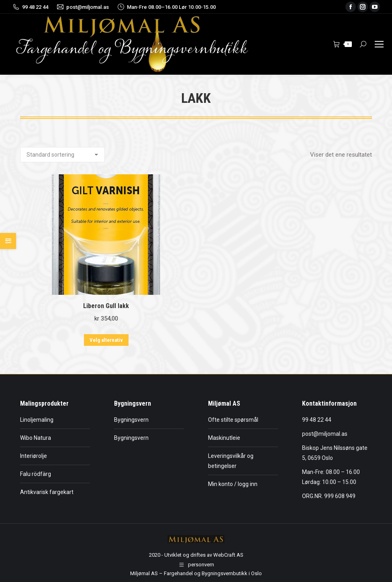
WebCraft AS (228, 555)
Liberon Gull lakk (106, 306)
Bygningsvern (131, 420)
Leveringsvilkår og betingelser (231, 461)
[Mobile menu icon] (379, 44)
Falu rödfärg (36, 474)
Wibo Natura (36, 438)
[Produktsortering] (62, 155)
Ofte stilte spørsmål (233, 420)
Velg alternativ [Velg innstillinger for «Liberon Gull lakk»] (106, 340)
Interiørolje (34, 456)
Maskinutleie (224, 438)
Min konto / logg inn (233, 484)
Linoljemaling (37, 420)
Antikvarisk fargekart (47, 492)
